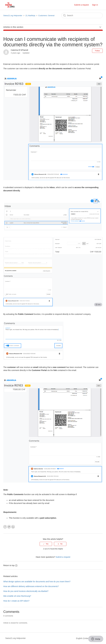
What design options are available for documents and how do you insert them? (37, 582)
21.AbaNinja (30, 16)
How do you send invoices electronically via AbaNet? (26, 591)
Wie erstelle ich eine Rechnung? (17, 596)
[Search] (82, 15)
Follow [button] (97, 51)
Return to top (10, 565)
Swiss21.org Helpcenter (13, 16)
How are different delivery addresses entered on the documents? (31, 586)
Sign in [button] (95, 5)
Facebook (5, 527)
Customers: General (46, 16)
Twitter (9, 527)
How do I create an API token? (16, 601)
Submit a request (81, 5)
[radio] (46, 544)
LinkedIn (13, 527)
